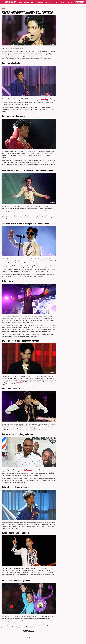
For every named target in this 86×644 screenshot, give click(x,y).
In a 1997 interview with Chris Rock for (12, 206)
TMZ (12, 51)
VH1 (23, 206)
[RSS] (74, 2)
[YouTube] (56, 2)
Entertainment (41, 2)
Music (3, 8)
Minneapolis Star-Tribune (15, 327)
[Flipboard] (66, 2)
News (20, 2)
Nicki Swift (5, 48)
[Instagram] (59, 2)
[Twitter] (61, 2)
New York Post (16, 259)
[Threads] (71, 2)
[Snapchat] (69, 2)
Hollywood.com (28, 470)
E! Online (34, 336)
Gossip (33, 2)
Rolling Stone (45, 99)
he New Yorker (30, 376)
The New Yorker (24, 426)
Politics (48, 2)
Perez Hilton (20, 382)
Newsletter (80, 2)
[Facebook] (54, 2)
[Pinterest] (64, 2)
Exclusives (27, 2)
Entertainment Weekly (14, 320)
